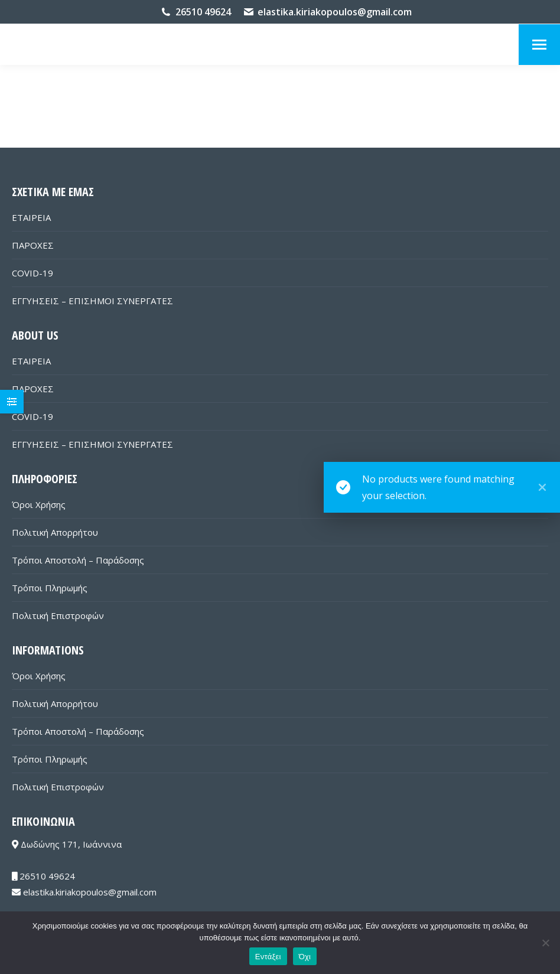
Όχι (305, 957)
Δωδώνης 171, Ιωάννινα (67, 844)
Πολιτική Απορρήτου (55, 532)
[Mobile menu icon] (539, 45)
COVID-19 (32, 273)
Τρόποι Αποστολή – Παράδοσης (78, 560)
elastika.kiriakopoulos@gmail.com (335, 12)
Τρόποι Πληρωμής (50, 588)
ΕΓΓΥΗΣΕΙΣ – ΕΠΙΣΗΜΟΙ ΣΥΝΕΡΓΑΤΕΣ (92, 301)
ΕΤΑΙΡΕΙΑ (31, 217)
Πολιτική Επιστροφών (58, 615)
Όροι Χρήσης (39, 504)
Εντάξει (268, 957)
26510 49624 (203, 12)
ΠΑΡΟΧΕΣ (33, 245)
